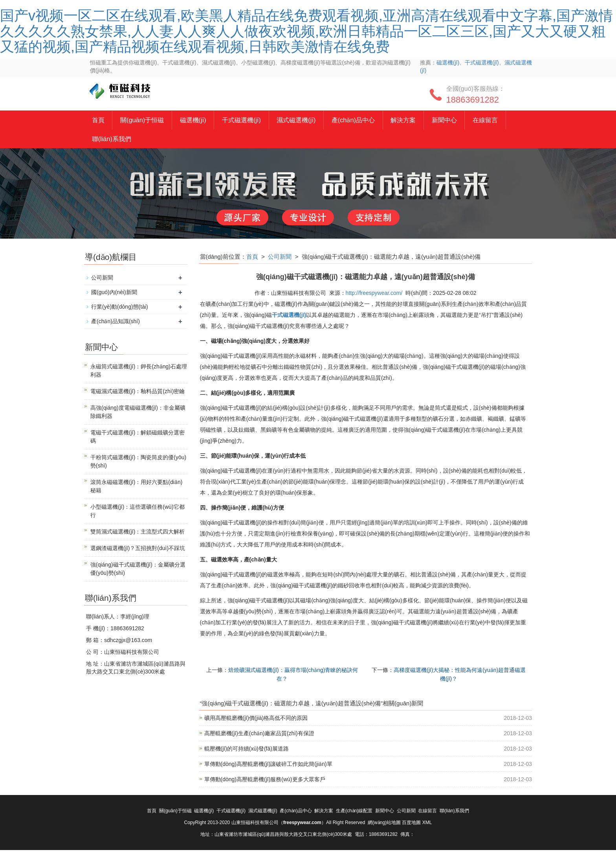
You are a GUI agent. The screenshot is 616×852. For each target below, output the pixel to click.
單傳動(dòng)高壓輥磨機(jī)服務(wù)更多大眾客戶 (265, 781)
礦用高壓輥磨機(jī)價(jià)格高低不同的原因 (256, 720)
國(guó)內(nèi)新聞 (114, 294)
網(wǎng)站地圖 (384, 824)
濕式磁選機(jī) (309, 120)
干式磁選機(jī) (482, 63)
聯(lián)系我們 (113, 140)
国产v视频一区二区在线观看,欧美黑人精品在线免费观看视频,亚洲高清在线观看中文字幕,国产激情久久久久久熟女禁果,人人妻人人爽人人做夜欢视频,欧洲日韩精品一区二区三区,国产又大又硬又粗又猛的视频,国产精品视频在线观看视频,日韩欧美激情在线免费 (306, 31)
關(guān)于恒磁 (146, 120)
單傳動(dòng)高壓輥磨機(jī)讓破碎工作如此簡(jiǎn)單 (268, 766)
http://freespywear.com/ (374, 294)
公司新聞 (280, 258)
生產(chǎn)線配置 (354, 813)
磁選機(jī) (448, 63)
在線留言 (509, 120)
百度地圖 (411, 824)
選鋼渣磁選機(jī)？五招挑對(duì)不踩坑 (138, 550)
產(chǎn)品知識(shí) (115, 323)
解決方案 (422, 120)
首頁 (99, 120)
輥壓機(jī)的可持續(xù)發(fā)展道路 (247, 751)
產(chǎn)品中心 (369, 120)
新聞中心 (466, 120)
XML (427, 824)
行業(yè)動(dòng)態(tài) (120, 308)
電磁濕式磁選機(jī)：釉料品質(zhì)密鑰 (137, 393)
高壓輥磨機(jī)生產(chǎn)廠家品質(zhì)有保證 (259, 735)
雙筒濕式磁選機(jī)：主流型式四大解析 (137, 533)
